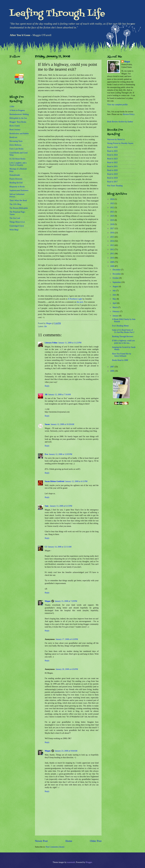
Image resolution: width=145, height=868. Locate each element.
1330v (12, 107)
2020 (112, 216)
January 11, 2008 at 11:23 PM (70, 343)
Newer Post (41, 841)
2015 (112, 237)
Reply (47, 386)
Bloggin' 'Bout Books (18, 122)
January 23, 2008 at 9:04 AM (66, 751)
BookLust (13, 137)
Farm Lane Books (16, 149)
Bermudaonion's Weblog (19, 114)
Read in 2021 (112, 166)
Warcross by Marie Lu (116, 139)
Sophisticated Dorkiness (19, 190)
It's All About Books (17, 159)
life (45, 326)
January (116, 316)
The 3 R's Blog (15, 204)
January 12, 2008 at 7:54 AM (59, 395)
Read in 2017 (112, 182)
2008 (112, 266)
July (114, 291)
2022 (112, 208)
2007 (112, 367)
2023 (112, 203)
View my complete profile (117, 105)
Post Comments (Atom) (55, 847)
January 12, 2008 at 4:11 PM (76, 481)
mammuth (71, 862)
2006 (112, 371)
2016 (112, 233)
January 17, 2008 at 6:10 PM (67, 639)
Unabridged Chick (17, 226)
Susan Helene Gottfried (55, 481)
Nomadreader (15, 175)
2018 (112, 224)
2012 (112, 249)
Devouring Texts (16, 141)
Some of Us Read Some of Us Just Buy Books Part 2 (123, 331)
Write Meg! (14, 230)
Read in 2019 (112, 174)
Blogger (89, 862)
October (116, 278)
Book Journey (15, 130)
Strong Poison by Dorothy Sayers (120, 143)
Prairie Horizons (16, 179)
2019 (112, 220)
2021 (112, 212)
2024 (112, 199)
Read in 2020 (112, 170)
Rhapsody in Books (17, 187)
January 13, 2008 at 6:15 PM (61, 506)
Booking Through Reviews (123, 336)
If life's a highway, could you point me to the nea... (123, 342)
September (117, 282)
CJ (46, 547)
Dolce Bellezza (15, 145)
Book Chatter (15, 126)
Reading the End (16, 183)
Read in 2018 (112, 178)
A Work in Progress (17, 110)
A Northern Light (75, 299)
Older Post (96, 841)
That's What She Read (18, 200)
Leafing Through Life (57, 14)
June (115, 295)
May (115, 299)
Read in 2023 (112, 159)
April (115, 303)
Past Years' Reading (115, 186)
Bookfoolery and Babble (19, 134)
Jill (46, 395)
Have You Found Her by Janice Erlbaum (122, 355)
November (117, 274)
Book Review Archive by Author (120, 122)
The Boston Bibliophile (19, 208)
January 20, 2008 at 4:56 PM (67, 669)
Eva (46, 454)
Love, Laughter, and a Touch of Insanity (18, 164)
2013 (112, 245)
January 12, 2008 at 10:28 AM (62, 424)
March (115, 307)
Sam (47, 506)
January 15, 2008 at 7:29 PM (66, 601)
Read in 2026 (112, 147)
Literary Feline (51, 343)
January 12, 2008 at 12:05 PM (61, 454)
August (116, 286)
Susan (47, 424)
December (117, 270)
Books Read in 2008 (120, 360)
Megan (48, 601)
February (116, 311)
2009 (112, 262)
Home (69, 841)
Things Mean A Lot (17, 222)
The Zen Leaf (15, 218)
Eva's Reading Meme (120, 326)
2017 (112, 228)
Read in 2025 (112, 151)
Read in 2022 (112, 162)
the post (80, 302)
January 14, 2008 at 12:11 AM (60, 547)
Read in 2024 (112, 155)
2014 (112, 241)
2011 (112, 254)
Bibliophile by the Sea (18, 118)
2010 (112, 258)
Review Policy (129, 114)
